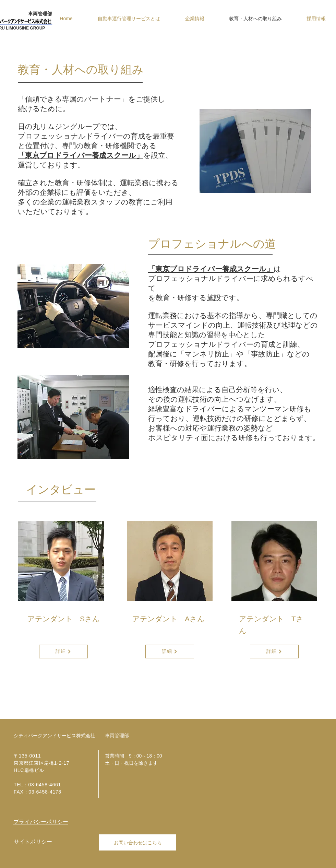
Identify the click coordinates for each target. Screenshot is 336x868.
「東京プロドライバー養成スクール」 (81, 155)
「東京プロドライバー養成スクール (207, 269)
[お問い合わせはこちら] (138, 842)
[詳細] (63, 652)
